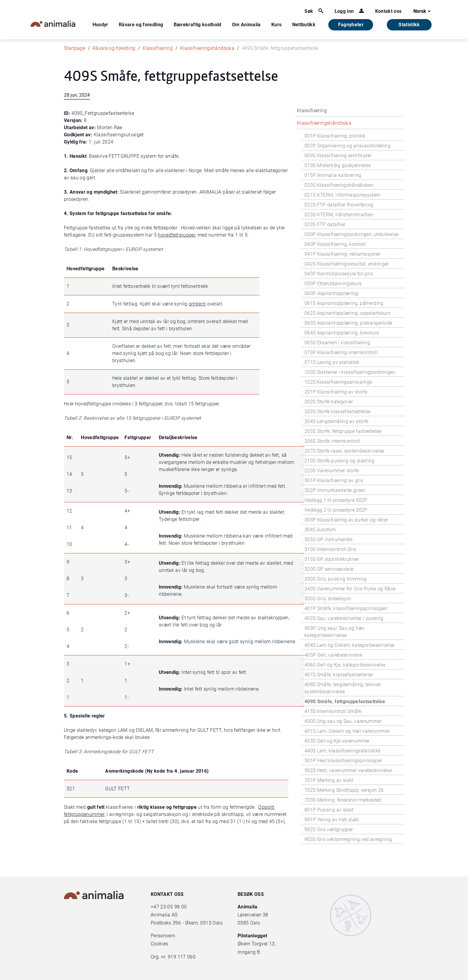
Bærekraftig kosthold (198, 25)
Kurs (276, 25)
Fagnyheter (351, 25)
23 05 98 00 (173, 907)
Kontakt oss (388, 11)
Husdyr (100, 25)
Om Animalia (246, 25)
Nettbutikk (304, 25)
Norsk (423, 11)
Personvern (163, 936)
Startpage (74, 48)
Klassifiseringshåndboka (207, 48)
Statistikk (409, 25)
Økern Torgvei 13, (257, 944)
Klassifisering (158, 48)
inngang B (249, 952)
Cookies (159, 944)
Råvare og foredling (141, 25)
